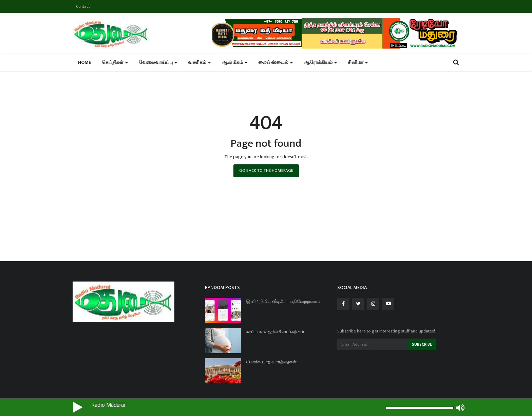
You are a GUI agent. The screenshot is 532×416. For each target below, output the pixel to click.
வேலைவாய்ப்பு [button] (158, 62)
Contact (83, 6)
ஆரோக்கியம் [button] (320, 62)
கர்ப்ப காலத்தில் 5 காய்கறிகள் (275, 332)
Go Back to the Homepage (266, 170)
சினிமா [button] (358, 62)
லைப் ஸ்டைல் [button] (275, 62)
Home (84, 62)
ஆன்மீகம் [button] (234, 62)
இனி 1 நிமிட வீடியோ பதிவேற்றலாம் (283, 302)
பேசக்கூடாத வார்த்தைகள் (271, 362)
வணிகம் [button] (199, 62)
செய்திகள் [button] (115, 62)
